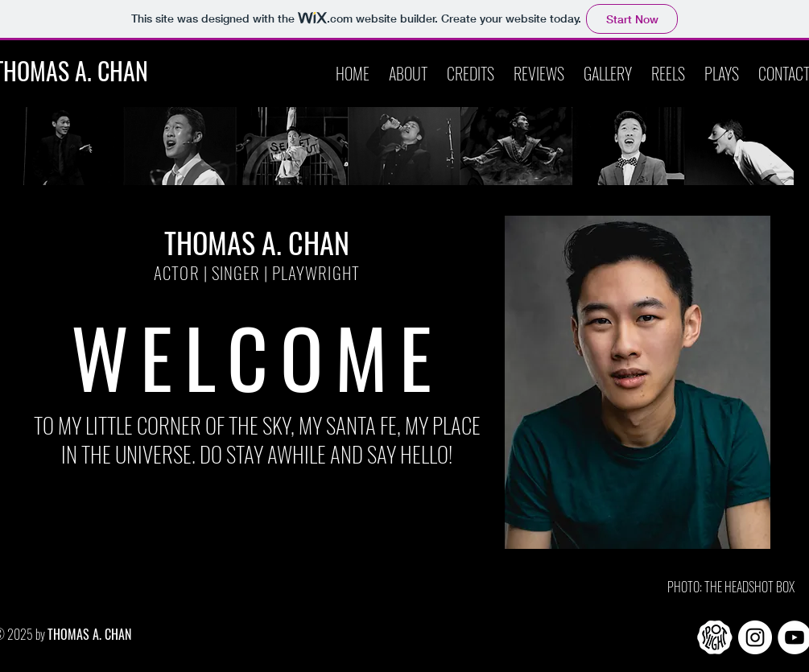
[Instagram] (755, 637)
